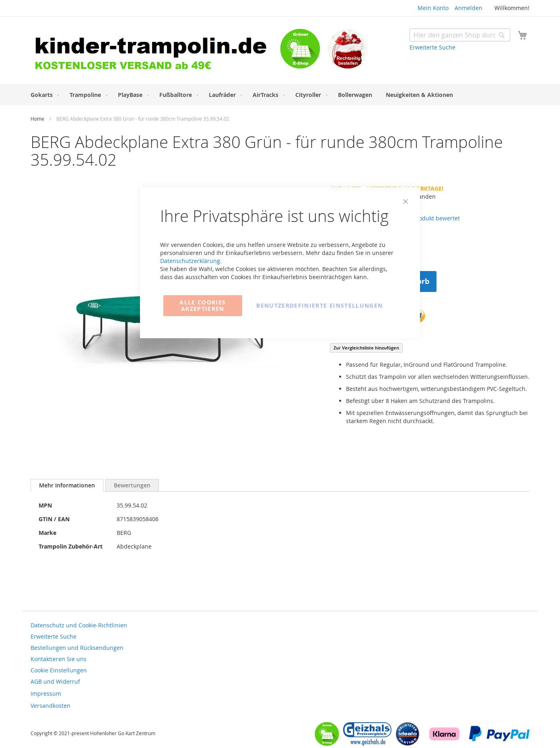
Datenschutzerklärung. (191, 261)
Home (37, 119)
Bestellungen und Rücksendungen (77, 648)
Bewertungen (132, 485)
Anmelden (468, 8)
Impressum (46, 694)
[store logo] (155, 51)
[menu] (280, 95)
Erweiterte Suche (432, 47)
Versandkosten (50, 706)
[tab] (67, 485)
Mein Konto (433, 8)
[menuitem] (43, 95)
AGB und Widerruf (55, 681)
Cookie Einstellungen (59, 670)
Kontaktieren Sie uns (59, 659)
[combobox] (460, 35)
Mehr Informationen (67, 485)
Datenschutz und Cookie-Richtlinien (79, 625)
